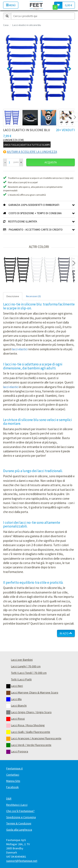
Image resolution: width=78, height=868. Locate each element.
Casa (6, 25)
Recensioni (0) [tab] (33, 296)
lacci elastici (20, 349)
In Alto (66, 633)
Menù (11, 5)
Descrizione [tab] (13, 296)
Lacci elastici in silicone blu (27, 25)
